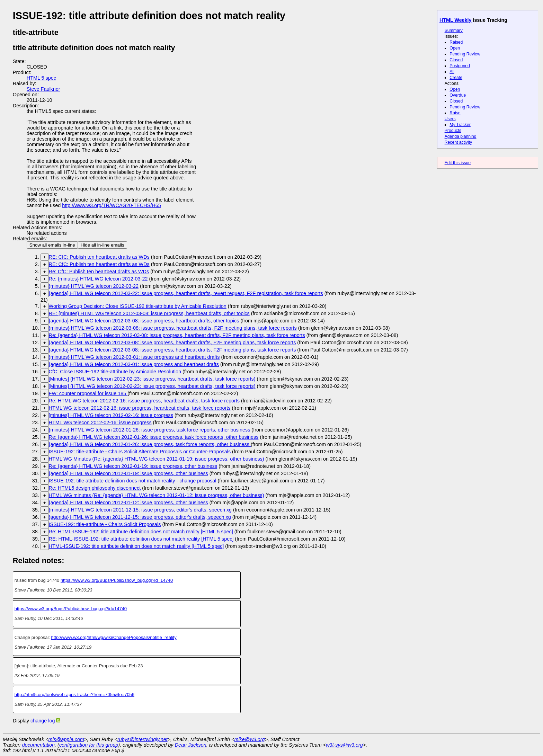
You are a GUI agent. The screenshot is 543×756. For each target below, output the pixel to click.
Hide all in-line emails (103, 245)
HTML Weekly (456, 20)
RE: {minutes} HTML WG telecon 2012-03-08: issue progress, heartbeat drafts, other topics (149, 313)
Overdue (458, 95)
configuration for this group (89, 745)
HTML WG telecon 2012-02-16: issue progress (100, 423)
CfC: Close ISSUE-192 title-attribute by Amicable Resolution (115, 372)
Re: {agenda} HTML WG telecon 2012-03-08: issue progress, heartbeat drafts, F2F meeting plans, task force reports (177, 335)
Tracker (460, 125)
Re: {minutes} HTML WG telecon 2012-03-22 (98, 279)
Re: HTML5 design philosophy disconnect (95, 488)
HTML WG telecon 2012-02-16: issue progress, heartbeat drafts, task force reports (140, 408)
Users (450, 119)
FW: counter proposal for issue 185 (88, 393)
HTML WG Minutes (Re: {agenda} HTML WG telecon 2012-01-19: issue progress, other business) (157, 459)
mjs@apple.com (66, 739)
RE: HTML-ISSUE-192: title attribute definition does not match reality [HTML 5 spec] (141, 539)
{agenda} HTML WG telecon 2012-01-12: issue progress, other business (128, 502)
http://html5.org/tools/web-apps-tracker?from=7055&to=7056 (74, 695)
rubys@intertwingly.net (143, 739)
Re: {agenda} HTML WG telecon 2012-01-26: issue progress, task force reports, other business (154, 437)
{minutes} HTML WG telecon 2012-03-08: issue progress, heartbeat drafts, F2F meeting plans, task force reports (173, 328)
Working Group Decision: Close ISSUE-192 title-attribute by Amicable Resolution (138, 306)
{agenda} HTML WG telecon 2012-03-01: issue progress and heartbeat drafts (134, 364)
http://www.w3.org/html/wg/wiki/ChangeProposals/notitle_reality (114, 637)
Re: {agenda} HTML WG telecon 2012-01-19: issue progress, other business (133, 466)
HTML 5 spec (41, 78)
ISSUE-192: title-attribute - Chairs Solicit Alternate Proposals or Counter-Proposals (140, 452)
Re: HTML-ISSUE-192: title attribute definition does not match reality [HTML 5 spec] (141, 532)
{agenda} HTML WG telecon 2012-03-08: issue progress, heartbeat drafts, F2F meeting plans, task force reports (172, 343)
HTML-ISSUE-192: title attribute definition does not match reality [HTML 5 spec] (136, 546)
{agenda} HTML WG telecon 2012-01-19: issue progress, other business (128, 473)
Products (453, 131)
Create (456, 78)
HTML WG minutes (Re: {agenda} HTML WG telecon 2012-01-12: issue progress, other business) (157, 495)
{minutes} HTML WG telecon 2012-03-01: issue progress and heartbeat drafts (134, 357)
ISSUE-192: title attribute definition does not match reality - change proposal (133, 481)
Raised (456, 42)
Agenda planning (461, 136)
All (452, 72)
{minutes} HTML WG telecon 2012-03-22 (94, 286)
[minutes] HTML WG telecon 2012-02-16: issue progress (111, 415)
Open (455, 48)
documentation (38, 745)
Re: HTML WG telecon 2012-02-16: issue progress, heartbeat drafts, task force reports (144, 401)
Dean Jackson (191, 745)
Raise (455, 113)
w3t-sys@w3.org (344, 745)
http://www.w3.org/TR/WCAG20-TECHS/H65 (112, 205)
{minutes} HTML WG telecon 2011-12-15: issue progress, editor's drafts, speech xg (140, 510)
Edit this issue (458, 163)
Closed (456, 60)
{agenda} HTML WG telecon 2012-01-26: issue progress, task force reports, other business (150, 444)
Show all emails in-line (52, 245)
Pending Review (465, 54)
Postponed (460, 66)
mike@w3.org (249, 739)
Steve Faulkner (43, 89)
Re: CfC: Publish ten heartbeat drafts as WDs (99, 272)
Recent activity (459, 142)
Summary (454, 30)
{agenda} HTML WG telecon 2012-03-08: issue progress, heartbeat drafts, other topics (144, 321)
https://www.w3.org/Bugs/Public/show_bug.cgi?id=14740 (117, 580)
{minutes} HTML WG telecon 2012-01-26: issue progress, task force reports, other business (150, 430)
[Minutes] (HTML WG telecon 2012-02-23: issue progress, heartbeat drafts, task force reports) (152, 379)
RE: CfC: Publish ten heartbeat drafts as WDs (99, 257)
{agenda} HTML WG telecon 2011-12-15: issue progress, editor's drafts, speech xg (140, 517)
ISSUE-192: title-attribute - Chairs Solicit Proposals (105, 524)
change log (43, 721)
